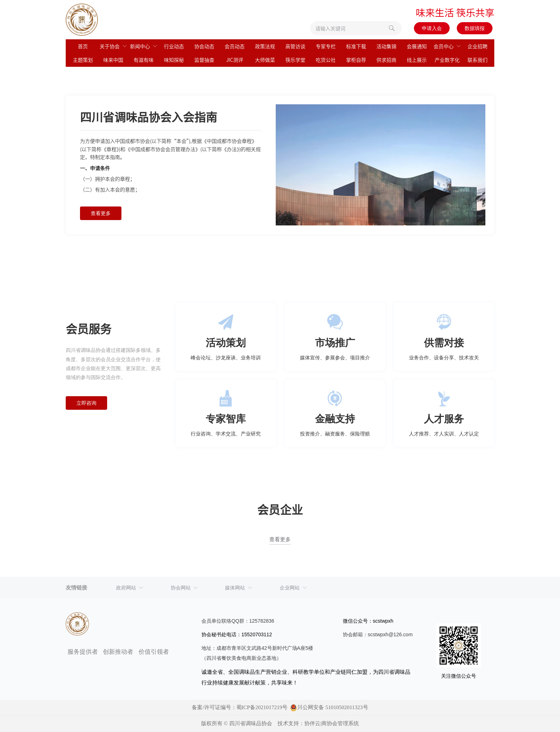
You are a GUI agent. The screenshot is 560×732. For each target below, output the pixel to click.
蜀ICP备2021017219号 (262, 707)
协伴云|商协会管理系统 (332, 723)
